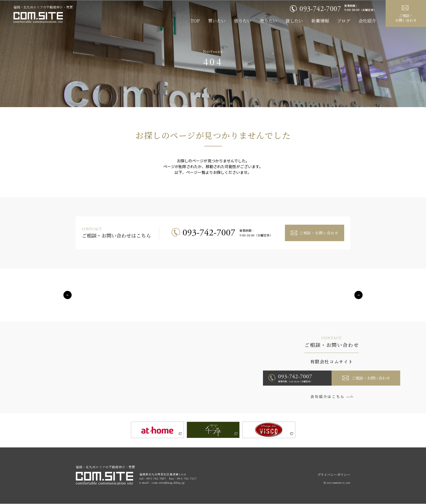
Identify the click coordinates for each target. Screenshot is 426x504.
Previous (68, 295)
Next (358, 295)
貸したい (294, 21)
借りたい (243, 21)
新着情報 (320, 21)
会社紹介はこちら (328, 396)
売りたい (268, 21)
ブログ (344, 21)
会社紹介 (367, 21)
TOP (195, 21)
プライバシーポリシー (334, 475)
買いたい (217, 21)
